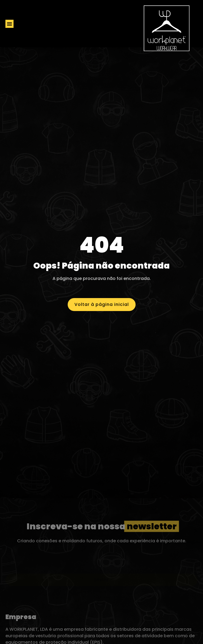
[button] (9, 24)
